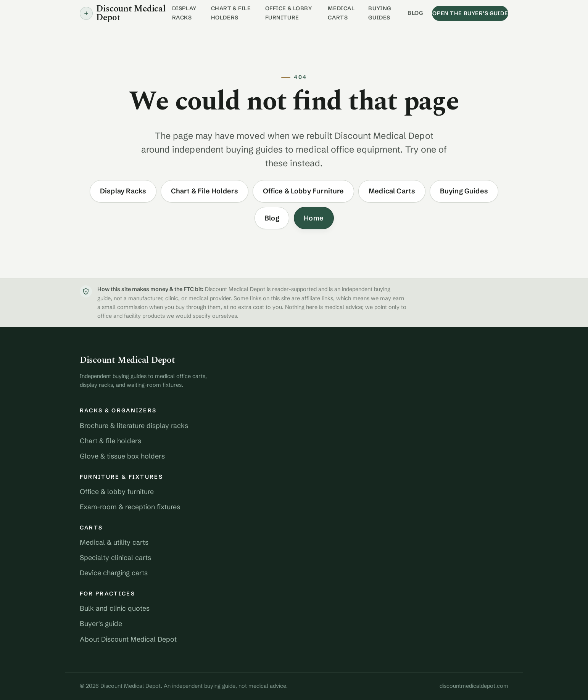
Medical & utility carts (114, 542)
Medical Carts (341, 13)
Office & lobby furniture (117, 492)
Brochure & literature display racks (134, 426)
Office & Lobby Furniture (289, 13)
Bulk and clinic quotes (115, 608)
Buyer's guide (101, 624)
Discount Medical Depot (127, 360)
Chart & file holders (110, 441)
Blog (415, 13)
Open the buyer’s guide (470, 13)
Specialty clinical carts (115, 558)
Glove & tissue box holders (122, 456)
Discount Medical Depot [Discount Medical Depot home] (123, 13)
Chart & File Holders (231, 13)
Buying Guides (379, 13)
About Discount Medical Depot (128, 639)
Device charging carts (114, 573)
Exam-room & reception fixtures (130, 507)
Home (314, 218)
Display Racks (184, 13)
